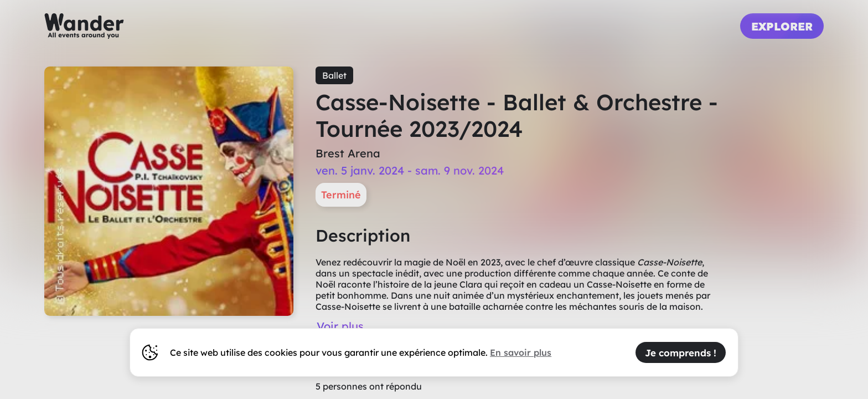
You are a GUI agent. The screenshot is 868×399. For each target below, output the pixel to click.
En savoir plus (521, 352)
